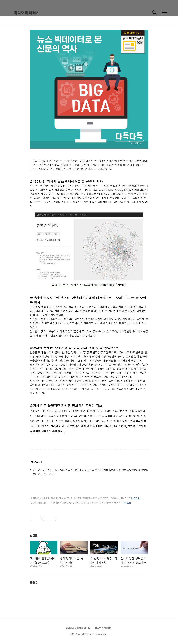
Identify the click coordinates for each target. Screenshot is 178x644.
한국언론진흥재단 (104, 628)
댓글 (34, 582)
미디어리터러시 (27, 13)
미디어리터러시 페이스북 (78, 628)
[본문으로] (136, 498)
